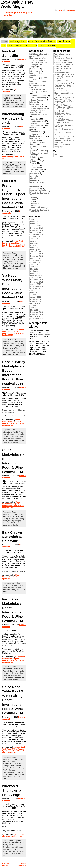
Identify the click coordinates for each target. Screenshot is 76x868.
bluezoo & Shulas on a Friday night (12, 790)
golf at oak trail (37, 132)
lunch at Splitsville (61, 91)
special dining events (38, 191)
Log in (57, 154)
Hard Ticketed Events (11, 260)
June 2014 (34, 241)
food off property (37, 128)
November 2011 (36, 301)
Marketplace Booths (10, 443)
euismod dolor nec (43, 334)
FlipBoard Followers (62, 72)
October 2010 (36, 316)
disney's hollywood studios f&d (37, 112)
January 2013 (36, 278)
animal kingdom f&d (39, 109)
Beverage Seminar (38, 89)
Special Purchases (38, 100)
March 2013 (35, 273)
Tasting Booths (8, 436)
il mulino (34, 203)
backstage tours (36, 58)
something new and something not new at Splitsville (63, 68)
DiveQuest (35, 65)
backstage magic (37, 60)
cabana (34, 199)
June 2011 (34, 308)
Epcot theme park (17, 257)
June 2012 (34, 291)
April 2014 (34, 245)
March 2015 (35, 224)
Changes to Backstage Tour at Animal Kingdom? (64, 63)
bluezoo (34, 197)
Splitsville (17, 98)
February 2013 (36, 275)
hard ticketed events (38, 136)
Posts (60, 10)
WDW (20, 100)
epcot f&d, (15, 264)
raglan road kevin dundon (40, 182)
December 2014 (36, 228)
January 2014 (36, 252)
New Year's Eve (37, 169)
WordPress (59, 156)
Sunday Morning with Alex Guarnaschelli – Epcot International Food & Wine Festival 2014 (64, 86)
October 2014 (36, 232)
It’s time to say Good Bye (64, 58)
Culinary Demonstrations (40, 92)
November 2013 (36, 256)
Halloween (35, 165)
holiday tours (36, 167)
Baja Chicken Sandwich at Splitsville (13, 537)
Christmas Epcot (38, 151)
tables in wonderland (39, 123)
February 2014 (36, 250)
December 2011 (36, 299)
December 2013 (36, 254)
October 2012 (36, 284)
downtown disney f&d (39, 115)
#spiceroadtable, (9, 772)
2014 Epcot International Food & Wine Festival (13, 255)
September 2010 (37, 319)
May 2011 (34, 310)
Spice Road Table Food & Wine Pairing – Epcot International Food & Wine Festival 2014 (14, 750)
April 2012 (34, 295)
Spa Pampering (36, 189)
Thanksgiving (36, 172)
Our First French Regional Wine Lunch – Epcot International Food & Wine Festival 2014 (14, 194)
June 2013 (34, 267)
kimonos (34, 206)
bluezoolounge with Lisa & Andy (13, 118)
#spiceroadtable (37, 106)
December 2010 (36, 312)
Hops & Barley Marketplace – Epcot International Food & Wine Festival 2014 (13, 423)
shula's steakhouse (38, 208)
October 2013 (36, 258)
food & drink (18, 107)
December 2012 (36, 280)
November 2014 (36, 230)
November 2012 (36, 282)
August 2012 (35, 288)
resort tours (35, 186)
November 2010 (36, 314)
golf (32, 130)
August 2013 (35, 263)
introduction (35, 174)
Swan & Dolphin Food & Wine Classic (39, 211)
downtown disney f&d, (11, 590)
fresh (33, 201)
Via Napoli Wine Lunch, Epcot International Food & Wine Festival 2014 (13, 332)
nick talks (34, 178)
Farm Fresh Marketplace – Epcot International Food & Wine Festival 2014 (14, 660)
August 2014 (35, 237)
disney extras (35, 71)
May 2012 (34, 293)
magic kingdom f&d (38, 121)
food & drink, (8, 169)
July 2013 (34, 265)
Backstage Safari (38, 62)
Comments (70, 10)
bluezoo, (19, 167)
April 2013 (34, 271)
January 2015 (36, 226)
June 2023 (34, 219)
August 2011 (35, 306)
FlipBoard (34, 102)
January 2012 (36, 297)
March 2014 (35, 247)
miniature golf (36, 134)
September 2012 (37, 286)
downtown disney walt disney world (38, 78)
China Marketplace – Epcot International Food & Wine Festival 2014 (13, 505)
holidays (34, 138)
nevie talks (34, 176)
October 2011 (36, 303)
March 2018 (35, 222)
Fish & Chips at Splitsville (64, 75)
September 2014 (37, 234)
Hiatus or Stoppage (62, 60)
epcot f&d (35, 119)
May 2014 (34, 243)
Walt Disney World (10, 100)
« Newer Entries (5, 864)
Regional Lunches (14, 268)
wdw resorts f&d (37, 125)
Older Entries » (22, 864)
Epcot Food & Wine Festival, (14, 441)
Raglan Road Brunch (62, 81)
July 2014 (34, 239)
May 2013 (34, 269)
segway (34, 67)
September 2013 (37, 260)
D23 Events (35, 69)
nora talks (34, 180)
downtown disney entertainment (36, 74)
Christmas (35, 140)
